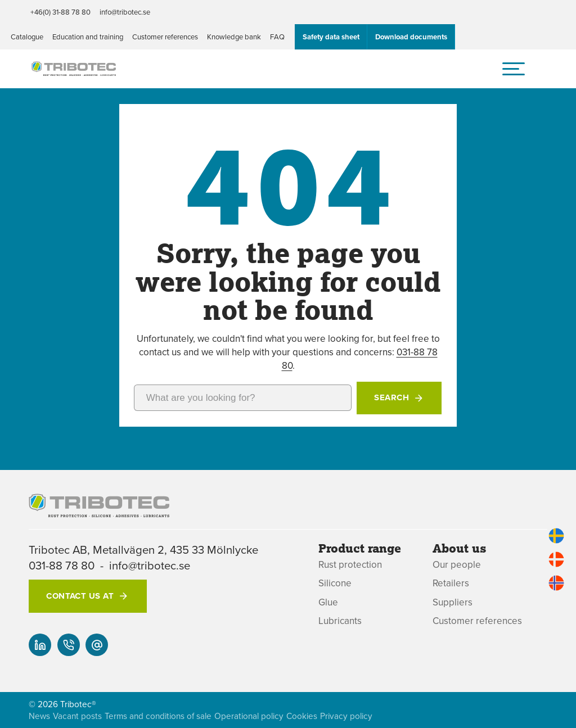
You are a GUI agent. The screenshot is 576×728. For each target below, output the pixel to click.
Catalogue (27, 37)
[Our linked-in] (40, 645)
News (39, 716)
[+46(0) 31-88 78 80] (69, 645)
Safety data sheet (331, 37)
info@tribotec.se (125, 12)
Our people (457, 565)
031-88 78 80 (62, 565)
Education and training (88, 37)
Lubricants (340, 621)
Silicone (335, 583)
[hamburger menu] (514, 69)
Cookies (302, 716)
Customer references (165, 37)
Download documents (411, 37)
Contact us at (80, 596)
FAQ (277, 37)
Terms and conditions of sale (158, 716)
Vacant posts (77, 716)
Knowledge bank (234, 37)
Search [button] (391, 397)
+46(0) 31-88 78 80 (60, 12)
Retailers (451, 583)
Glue (328, 602)
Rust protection (350, 565)
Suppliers (453, 602)
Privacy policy (346, 716)
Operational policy (249, 716)
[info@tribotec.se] (97, 645)
